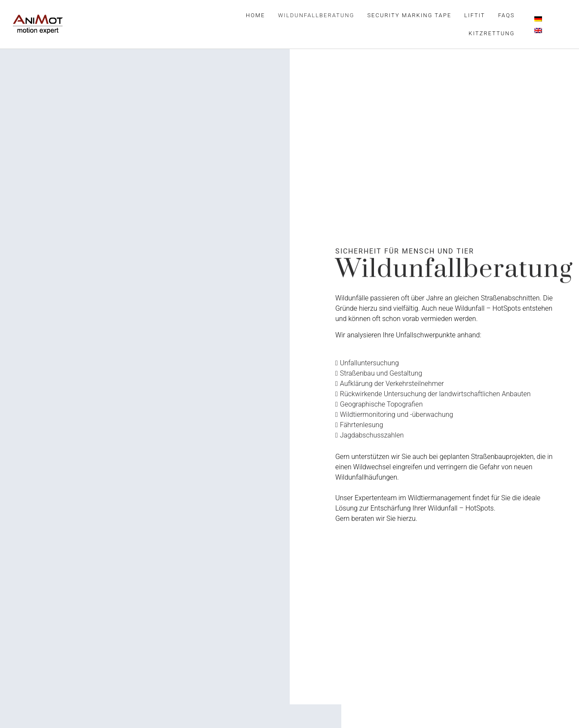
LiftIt (475, 15)
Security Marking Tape (409, 15)
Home (256, 15)
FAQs (507, 15)
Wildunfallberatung (316, 15)
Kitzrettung (492, 33)
